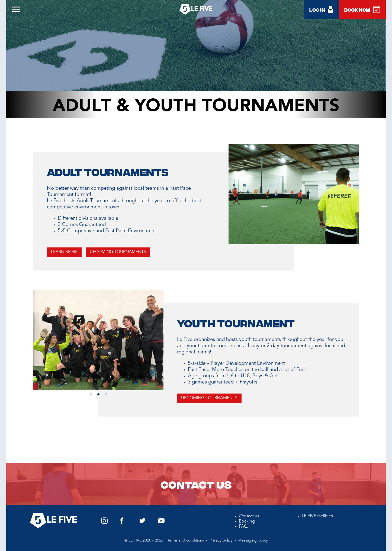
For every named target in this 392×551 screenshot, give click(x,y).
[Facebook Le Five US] (122, 523)
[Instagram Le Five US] (104, 523)
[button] (91, 394)
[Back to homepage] (196, 10)
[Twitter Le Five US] (142, 522)
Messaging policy (253, 540)
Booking (247, 521)
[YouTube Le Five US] (161, 522)
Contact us (196, 484)
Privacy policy (222, 540)
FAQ (243, 527)
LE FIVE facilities (317, 516)
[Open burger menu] (17, 11)
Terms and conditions (186, 540)
